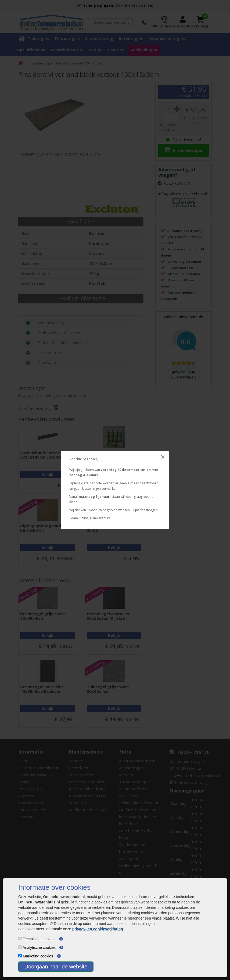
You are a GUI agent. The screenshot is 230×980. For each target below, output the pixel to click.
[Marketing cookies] (20, 956)
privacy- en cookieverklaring (98, 929)
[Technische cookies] (20, 938)
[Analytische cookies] (20, 947)
